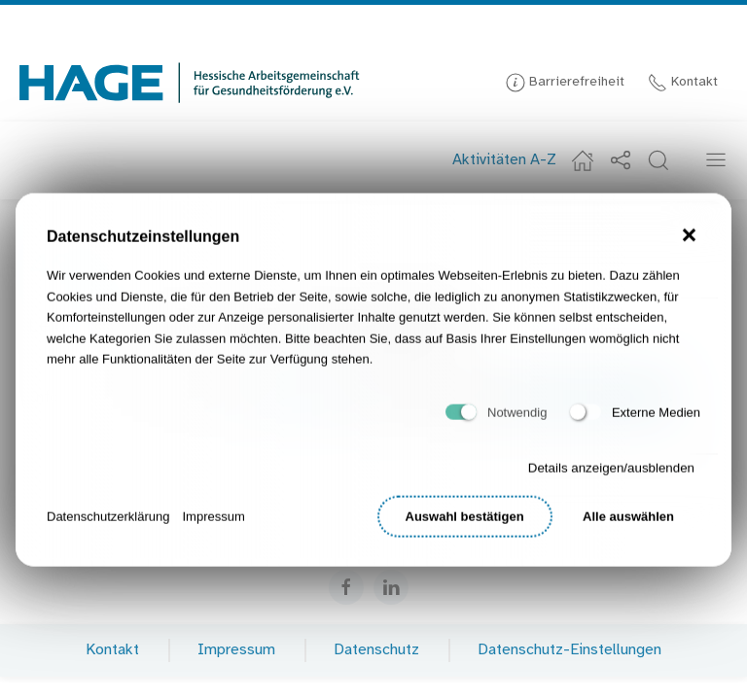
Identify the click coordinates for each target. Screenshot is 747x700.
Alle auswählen (628, 524)
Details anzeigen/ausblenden (611, 475)
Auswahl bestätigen (465, 524)
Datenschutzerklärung (108, 523)
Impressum (213, 523)
